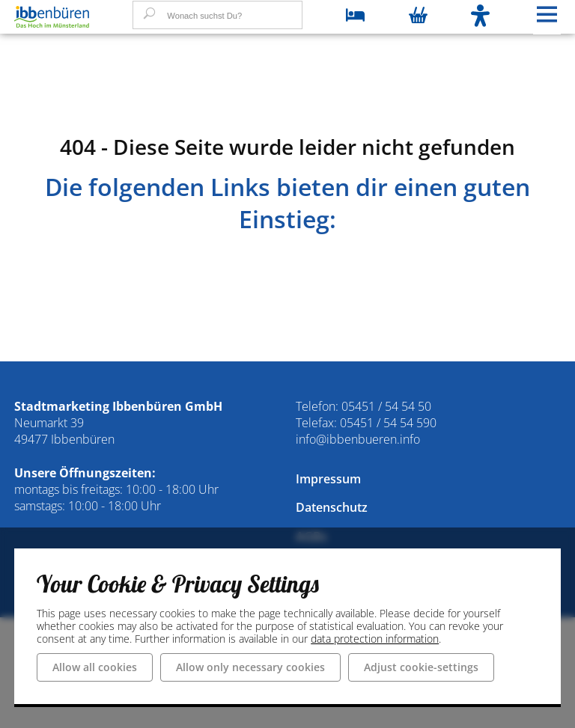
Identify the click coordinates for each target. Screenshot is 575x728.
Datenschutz (332, 508)
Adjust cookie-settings (421, 666)
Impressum (328, 479)
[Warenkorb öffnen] (418, 17)
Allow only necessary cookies (250, 666)
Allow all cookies (95, 666)
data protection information (375, 638)
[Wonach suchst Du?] (217, 15)
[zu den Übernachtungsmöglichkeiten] (355, 17)
